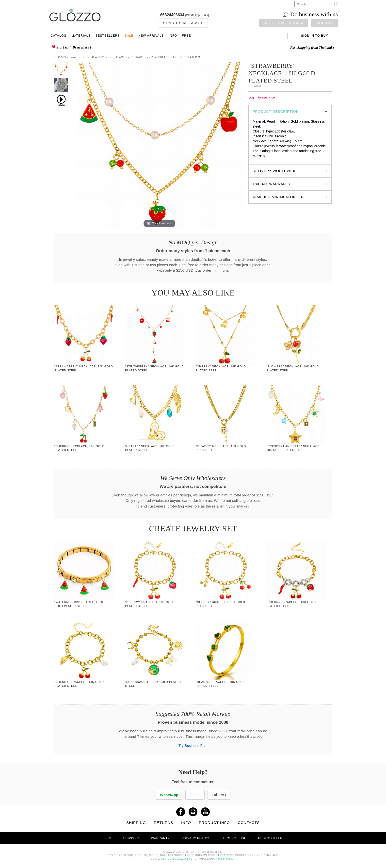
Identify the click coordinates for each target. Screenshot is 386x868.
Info (173, 36)
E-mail (195, 795)
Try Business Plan (193, 746)
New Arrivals (151, 36)
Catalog (59, 36)
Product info (214, 823)
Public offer (270, 838)
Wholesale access (285, 23)
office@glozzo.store (179, 859)
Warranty (161, 838)
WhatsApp (168, 795)
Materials (81, 36)
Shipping (136, 823)
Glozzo (60, 57)
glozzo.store (262, 161)
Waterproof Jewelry (88, 57)
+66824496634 (171, 15)
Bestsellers (108, 36)
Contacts (249, 823)
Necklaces (118, 57)
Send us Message (183, 23)
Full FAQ (220, 795)
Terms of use (234, 838)
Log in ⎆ (325, 23)
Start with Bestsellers (72, 47)
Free (186, 36)
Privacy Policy (196, 838)
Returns (164, 823)
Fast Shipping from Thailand (311, 48)
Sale (129, 36)
